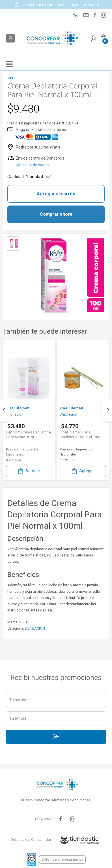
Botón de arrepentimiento (62, 859)
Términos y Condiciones (71, 800)
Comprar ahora (56, 214)
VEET (23, 622)
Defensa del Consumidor (31, 840)
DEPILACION (35, 628)
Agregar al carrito (56, 194)
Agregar (29, 471)
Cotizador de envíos (32, 165)
